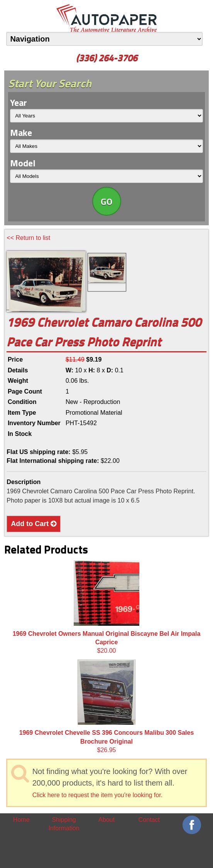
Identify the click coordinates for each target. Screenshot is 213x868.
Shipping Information (64, 824)
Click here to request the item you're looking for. (97, 795)
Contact (149, 820)
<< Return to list (28, 238)
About (106, 820)
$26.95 (107, 706)
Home (21, 820)
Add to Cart (34, 524)
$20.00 (107, 607)
